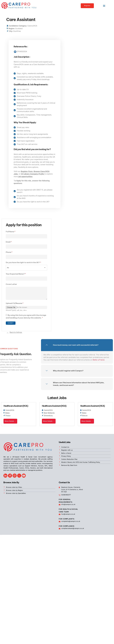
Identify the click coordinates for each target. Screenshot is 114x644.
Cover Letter (11, 284)
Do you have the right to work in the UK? (23, 262)
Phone (9, 252)
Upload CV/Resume (15, 303)
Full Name (11, 232)
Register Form (27, 171)
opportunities (25, 177)
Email (9, 242)
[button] (104, 6)
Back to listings (16, 333)
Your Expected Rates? (16, 274)
